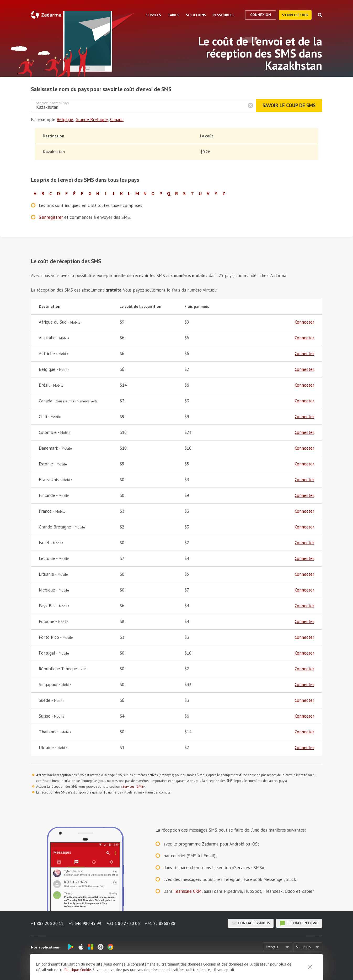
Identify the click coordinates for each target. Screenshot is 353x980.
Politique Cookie (78, 972)
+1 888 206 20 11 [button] (47, 923)
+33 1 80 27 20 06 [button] (123, 923)
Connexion (261, 15)
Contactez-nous (251, 923)
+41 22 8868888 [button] (160, 923)
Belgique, (65, 120)
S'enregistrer (295, 15)
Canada (117, 120)
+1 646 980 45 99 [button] (85, 923)
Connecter (304, 322)
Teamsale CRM (188, 891)
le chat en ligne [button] (299, 923)
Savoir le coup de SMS (289, 105)
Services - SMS (133, 787)
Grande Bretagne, (92, 120)
